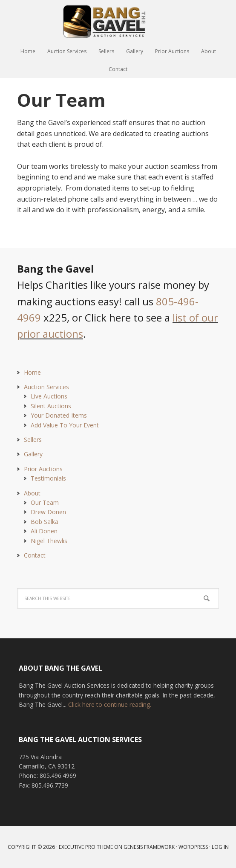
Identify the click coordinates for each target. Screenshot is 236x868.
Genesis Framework (149, 847)
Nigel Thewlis (49, 541)
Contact (35, 555)
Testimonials (48, 478)
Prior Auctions (43, 469)
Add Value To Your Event (65, 425)
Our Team (45, 502)
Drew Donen (48, 512)
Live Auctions (49, 396)
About (32, 493)
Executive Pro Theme (86, 847)
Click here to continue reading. (110, 704)
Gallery (33, 454)
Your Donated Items (59, 415)
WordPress (193, 847)
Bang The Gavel (118, 21)
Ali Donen (44, 531)
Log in (220, 847)
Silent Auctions (51, 406)
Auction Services (46, 387)
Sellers (33, 440)
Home (32, 372)
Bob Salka (45, 522)
